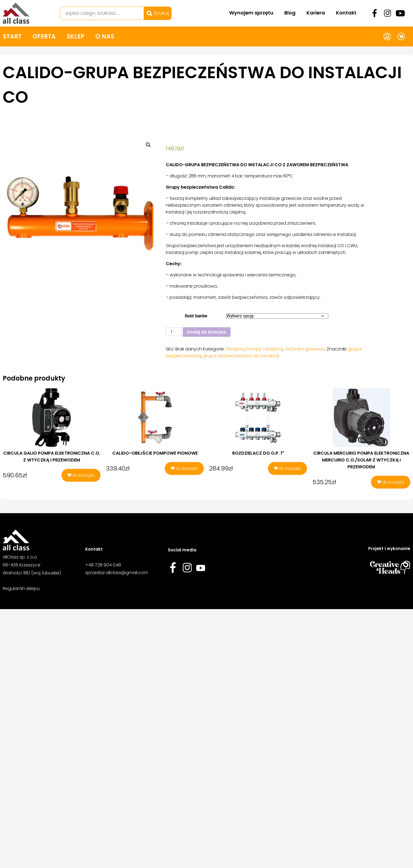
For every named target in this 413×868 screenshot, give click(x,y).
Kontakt (346, 13)
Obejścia (235, 349)
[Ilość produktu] (174, 332)
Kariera (316, 13)
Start (12, 36)
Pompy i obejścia (265, 349)
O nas (105, 36)
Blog (290, 13)
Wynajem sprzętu (251, 13)
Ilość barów (196, 316)
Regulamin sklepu (21, 590)
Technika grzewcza (305, 349)
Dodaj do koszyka (207, 332)
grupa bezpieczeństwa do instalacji (241, 356)
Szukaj (158, 13)
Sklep (76, 36)
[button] (148, 145)
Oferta (44, 36)
